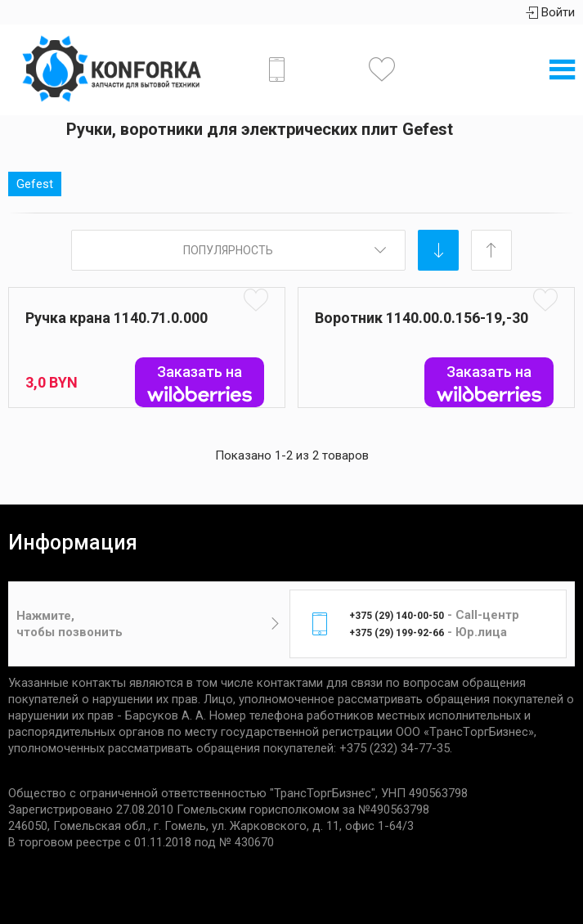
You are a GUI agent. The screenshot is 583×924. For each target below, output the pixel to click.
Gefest (35, 184)
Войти (550, 12)
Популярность (228, 250)
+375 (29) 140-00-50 (397, 616)
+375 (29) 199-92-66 (397, 633)
